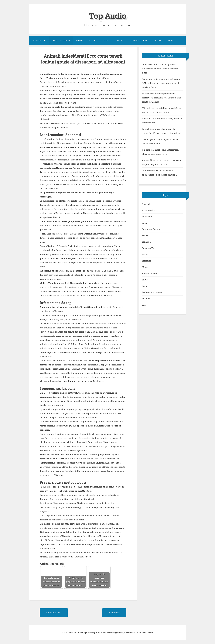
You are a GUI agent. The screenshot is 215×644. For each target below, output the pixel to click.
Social (106, 41)
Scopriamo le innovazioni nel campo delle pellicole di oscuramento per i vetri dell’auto (161, 83)
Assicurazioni (39, 41)
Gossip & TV (148, 248)
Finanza (157, 41)
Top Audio (107, 16)
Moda (170, 41)
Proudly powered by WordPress (91, 632)
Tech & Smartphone (152, 292)
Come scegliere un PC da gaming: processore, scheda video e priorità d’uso (160, 69)
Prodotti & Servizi (61, 41)
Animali (146, 204)
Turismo (119, 41)
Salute (93, 41)
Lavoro (80, 41)
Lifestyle (146, 261)
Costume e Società (138, 41)
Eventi (145, 235)
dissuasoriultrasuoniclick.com (76, 557)
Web (144, 305)
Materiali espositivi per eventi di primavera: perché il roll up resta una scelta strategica (162, 98)
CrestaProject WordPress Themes (139, 632)
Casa (144, 223)
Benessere (147, 217)
